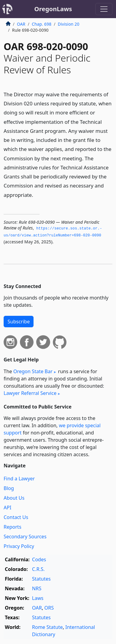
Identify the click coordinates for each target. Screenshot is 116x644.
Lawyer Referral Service (30, 393)
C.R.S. (38, 569)
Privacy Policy (19, 546)
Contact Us (16, 517)
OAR (21, 24)
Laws (38, 598)
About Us (14, 498)
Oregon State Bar (33, 371)
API (7, 508)
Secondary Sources (25, 537)
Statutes (41, 579)
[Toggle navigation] (104, 9)
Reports (13, 527)
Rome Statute (47, 627)
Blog (9, 488)
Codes (39, 559)
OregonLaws (53, 9)
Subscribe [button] (19, 322)
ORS (49, 608)
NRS (37, 588)
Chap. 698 (42, 24)
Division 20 (68, 24)
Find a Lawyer (19, 479)
